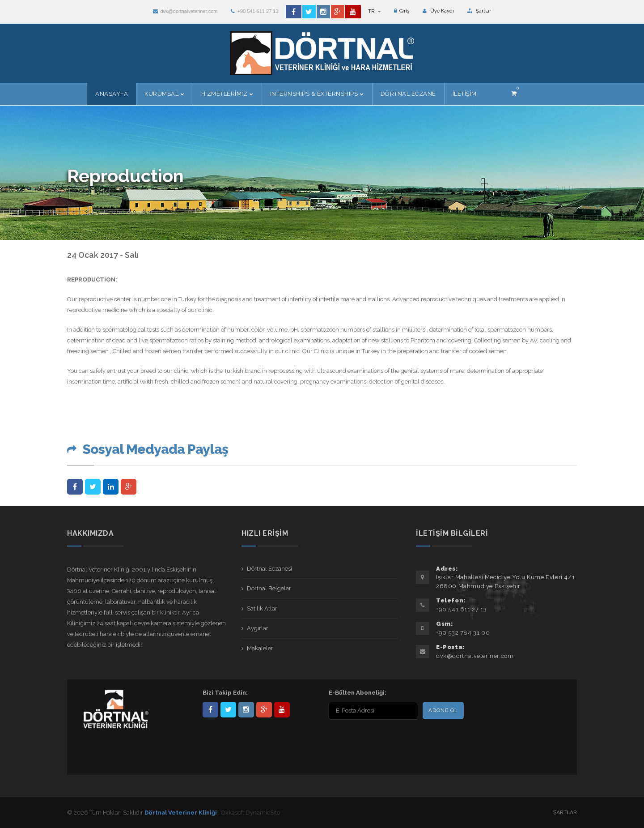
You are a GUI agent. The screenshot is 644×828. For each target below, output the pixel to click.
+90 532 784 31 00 (463, 633)
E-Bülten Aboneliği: (358, 693)
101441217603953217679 (264, 710)
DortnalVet (228, 710)
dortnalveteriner (246, 710)
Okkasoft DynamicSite (250, 813)
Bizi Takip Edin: (225, 693)
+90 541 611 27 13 (254, 11)
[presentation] (386, 739)
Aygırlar (258, 628)
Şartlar (479, 11)
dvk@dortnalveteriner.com (185, 11)
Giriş (402, 11)
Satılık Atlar (262, 608)
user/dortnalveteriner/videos (282, 710)
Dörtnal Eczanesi (269, 569)
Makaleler (260, 648)
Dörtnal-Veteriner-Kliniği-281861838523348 (210, 710)
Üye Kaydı (438, 11)
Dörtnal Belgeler (269, 588)
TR (374, 11)
